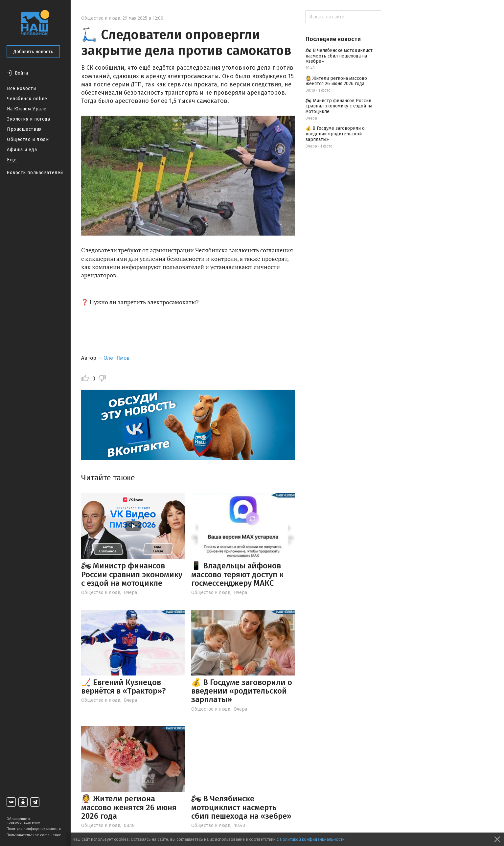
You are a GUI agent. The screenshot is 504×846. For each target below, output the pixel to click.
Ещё (12, 160)
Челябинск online (27, 99)
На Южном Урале (27, 109)
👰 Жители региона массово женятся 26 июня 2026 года (129, 807)
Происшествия (24, 129)
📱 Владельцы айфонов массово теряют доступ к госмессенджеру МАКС (237, 574)
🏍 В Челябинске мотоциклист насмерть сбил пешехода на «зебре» (241, 807)
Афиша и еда (22, 150)
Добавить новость (33, 52)
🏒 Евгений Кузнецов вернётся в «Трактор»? (124, 687)
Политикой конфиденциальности (312, 839)
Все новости (21, 89)
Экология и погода (29, 119)
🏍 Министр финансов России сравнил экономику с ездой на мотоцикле (132, 574)
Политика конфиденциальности (34, 829)
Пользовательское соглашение (34, 835)
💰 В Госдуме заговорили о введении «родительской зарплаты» (242, 691)
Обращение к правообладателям (23, 821)
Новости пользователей (35, 173)
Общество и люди (28, 139)
